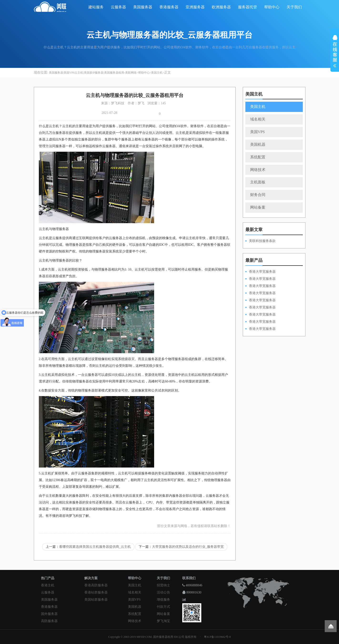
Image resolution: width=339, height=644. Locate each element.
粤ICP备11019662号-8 (217, 637)
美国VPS (257, 132)
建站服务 (96, 7)
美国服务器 (143, 7)
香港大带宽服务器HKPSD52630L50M (261, 308)
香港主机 (48, 585)
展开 (335, 52)
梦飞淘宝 (163, 621)
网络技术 (258, 170)
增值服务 (163, 600)
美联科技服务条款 (262, 241)
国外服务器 (49, 614)
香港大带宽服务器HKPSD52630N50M (261, 301)
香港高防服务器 (96, 585)
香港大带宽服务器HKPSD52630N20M (261, 329)
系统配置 (258, 157)
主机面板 (258, 182)
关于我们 (294, 7)
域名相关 (258, 119)
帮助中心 (272, 7)
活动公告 (163, 592)
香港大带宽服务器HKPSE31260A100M (261, 293)
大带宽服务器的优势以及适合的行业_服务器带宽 (188, 547)
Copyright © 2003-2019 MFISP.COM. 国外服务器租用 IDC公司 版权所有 (152, 637)
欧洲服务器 (221, 7)
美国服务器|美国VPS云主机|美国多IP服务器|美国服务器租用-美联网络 (93, 73)
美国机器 (258, 144)
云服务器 (118, 7)
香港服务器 (169, 7)
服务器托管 (248, 7)
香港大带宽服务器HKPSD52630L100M (261, 279)
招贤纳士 (163, 585)
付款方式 (163, 607)
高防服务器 (49, 621)
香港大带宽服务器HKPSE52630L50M (261, 315)
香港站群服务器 (96, 592)
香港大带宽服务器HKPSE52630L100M (261, 286)
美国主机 (157, 73)
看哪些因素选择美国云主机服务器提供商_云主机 (95, 547)
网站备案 (258, 207)
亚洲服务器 (195, 7)
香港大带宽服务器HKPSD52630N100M (261, 272)
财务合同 (258, 195)
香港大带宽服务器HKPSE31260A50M (261, 322)
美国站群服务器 (96, 600)
